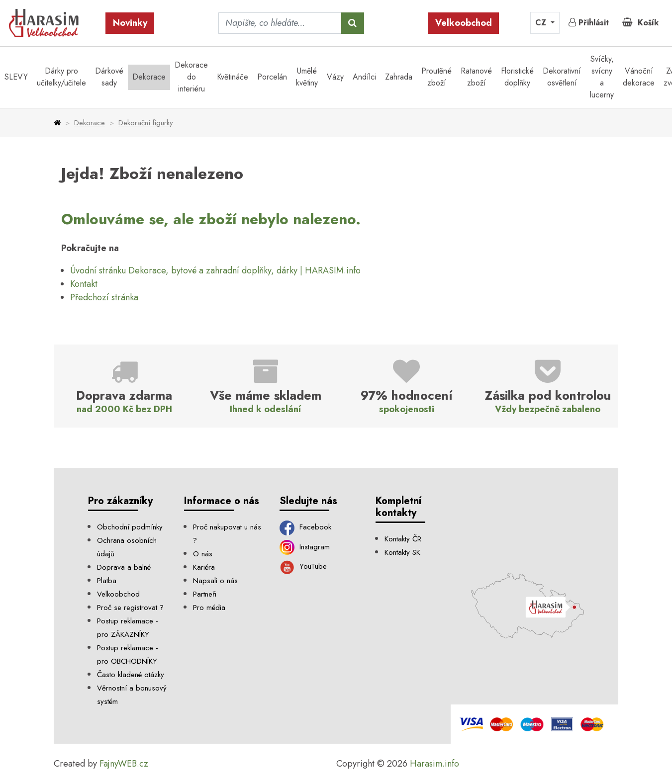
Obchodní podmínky (130, 527)
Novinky (130, 23)
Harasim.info (434, 764)
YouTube (303, 566)
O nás (203, 554)
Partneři (205, 594)
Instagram (305, 547)
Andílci (364, 77)
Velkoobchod (464, 23)
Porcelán (272, 77)
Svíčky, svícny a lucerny (602, 77)
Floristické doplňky (517, 77)
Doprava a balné (124, 567)
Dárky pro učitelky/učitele (61, 77)
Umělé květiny (307, 77)
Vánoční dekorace (639, 77)
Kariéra (204, 567)
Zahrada (399, 77)
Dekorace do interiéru (191, 77)
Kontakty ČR (403, 539)
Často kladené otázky (131, 675)
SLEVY (16, 77)
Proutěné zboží (436, 77)
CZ (542, 23)
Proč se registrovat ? (130, 608)
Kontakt (84, 284)
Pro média (209, 608)
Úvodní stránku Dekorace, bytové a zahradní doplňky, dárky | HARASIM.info (215, 270)
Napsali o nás (215, 581)
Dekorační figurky (146, 123)
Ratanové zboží (476, 77)
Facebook (305, 527)
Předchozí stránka (104, 297)
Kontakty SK (402, 552)
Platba (107, 581)
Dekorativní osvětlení (562, 77)
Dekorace (149, 77)
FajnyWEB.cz (124, 764)
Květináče (233, 77)
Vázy (335, 77)
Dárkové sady (109, 77)
